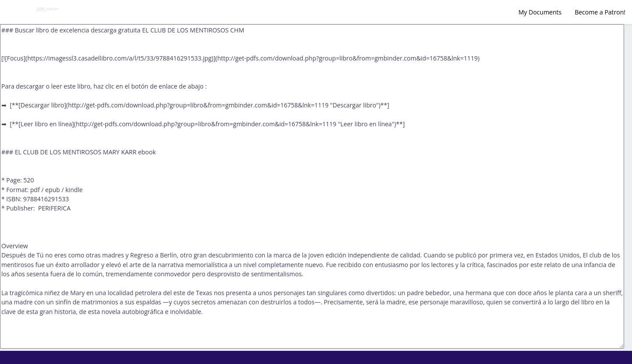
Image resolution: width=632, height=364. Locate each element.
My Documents (540, 12)
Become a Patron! (600, 12)
